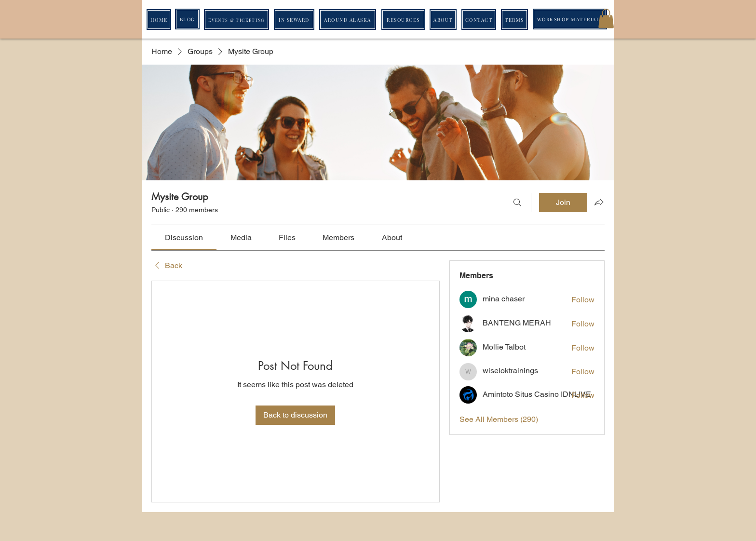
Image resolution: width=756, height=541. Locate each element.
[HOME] (159, 20)
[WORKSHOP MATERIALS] (570, 19)
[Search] (517, 203)
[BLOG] (187, 19)
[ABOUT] (443, 20)
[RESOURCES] (403, 20)
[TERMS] (514, 20)
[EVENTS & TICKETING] (236, 20)
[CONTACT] (479, 20)
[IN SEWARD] (294, 20)
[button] (606, 19)
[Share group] (599, 202)
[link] (184, 237)
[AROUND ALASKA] (348, 20)
